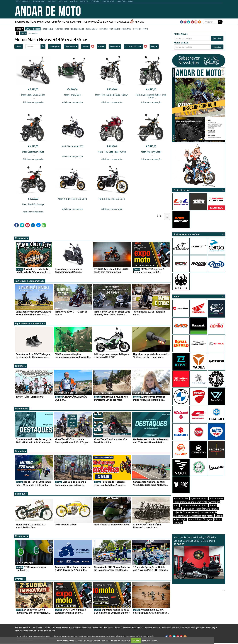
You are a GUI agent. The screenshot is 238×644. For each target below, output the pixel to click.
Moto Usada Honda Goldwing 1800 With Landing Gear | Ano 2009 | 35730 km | (199, 563)
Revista (139, 22)
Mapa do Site (50, 632)
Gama (101, 46)
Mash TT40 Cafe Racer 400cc (112, 153)
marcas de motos (62, 29)
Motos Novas (216, 504)
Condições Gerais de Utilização (204, 629)
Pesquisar (217, 38)
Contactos (126, 629)
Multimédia (22, 409)
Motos (65, 22)
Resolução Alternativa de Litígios (29, 632)
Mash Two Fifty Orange (33, 205)
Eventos (20, 22)
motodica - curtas (140, 29)
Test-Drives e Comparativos (30, 282)
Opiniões (21, 367)
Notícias (31, 22)
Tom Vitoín (56, 629)
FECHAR (136, 640)
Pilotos (218, 525)
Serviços (108, 22)
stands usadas (92, 29)
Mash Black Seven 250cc (33, 95)
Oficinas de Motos (192, 514)
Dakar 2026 (44, 22)
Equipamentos (79, 22)
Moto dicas (22, 537)
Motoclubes (122, 22)
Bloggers (208, 525)
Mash (86, 46)
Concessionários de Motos (194, 511)
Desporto (21, 452)
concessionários (77, 29)
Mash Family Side (72, 95)
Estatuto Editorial (153, 629)
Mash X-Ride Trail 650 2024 (112, 200)
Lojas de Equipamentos (186, 518)
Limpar (19, 46)
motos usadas (47, 29)
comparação (33, 33)
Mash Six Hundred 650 (72, 147)
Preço (154, 46)
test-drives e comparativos (120, 29)
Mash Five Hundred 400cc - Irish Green (151, 96)
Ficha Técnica (138, 629)
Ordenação (55, 46)
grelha (23, 33)
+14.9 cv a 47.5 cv (133, 46)
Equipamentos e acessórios (30, 324)
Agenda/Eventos (199, 504)
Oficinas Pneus (211, 514)
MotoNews (22, 239)
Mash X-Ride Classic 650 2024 (72, 200)
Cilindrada (115, 46)
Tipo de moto (71, 46)
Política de (149, 640)
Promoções (95, 22)
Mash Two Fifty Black (151, 153)
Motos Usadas (181, 504)
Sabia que (21, 495)
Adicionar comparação (33, 102)
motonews (103, 29)
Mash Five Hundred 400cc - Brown (112, 95)
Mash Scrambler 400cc (33, 153)
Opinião (56, 22)
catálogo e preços (33, 29)
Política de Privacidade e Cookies (176, 629)
